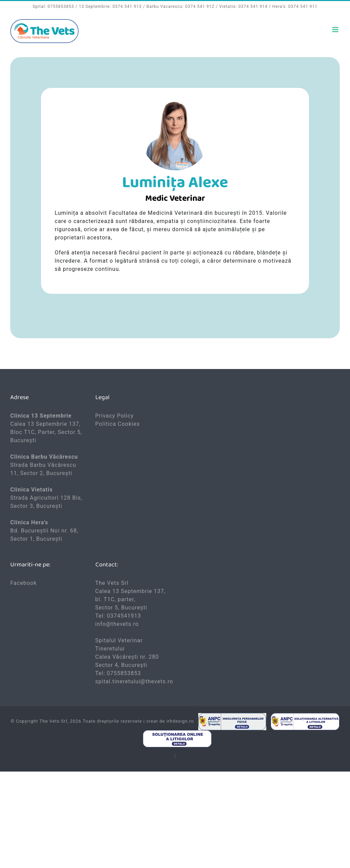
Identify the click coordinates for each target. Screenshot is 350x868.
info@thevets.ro (117, 624)
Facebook (23, 583)
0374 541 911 (303, 6)
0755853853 (61, 6)
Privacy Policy (115, 416)
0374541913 (124, 616)
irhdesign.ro (180, 721)
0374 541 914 (253, 6)
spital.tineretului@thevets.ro (134, 681)
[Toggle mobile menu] (336, 30)
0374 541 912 (200, 6)
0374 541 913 (127, 6)
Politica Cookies (118, 424)
